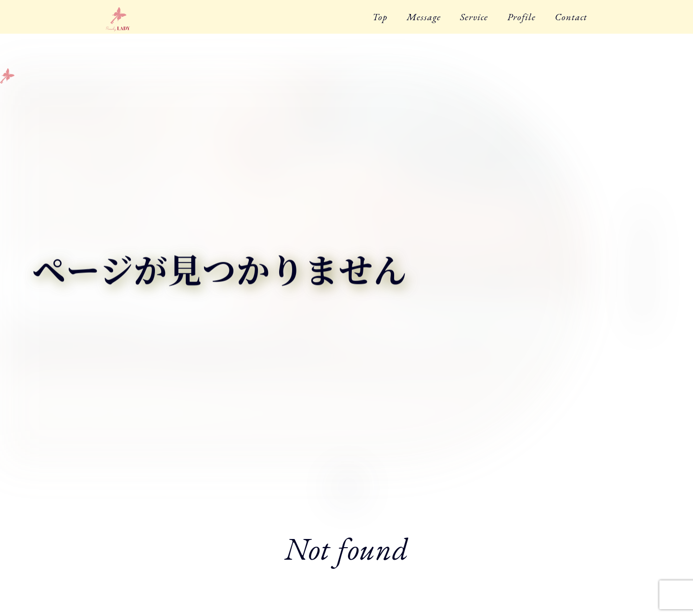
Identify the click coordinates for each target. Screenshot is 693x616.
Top (380, 17)
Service (474, 17)
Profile (521, 17)
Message (424, 17)
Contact (571, 17)
